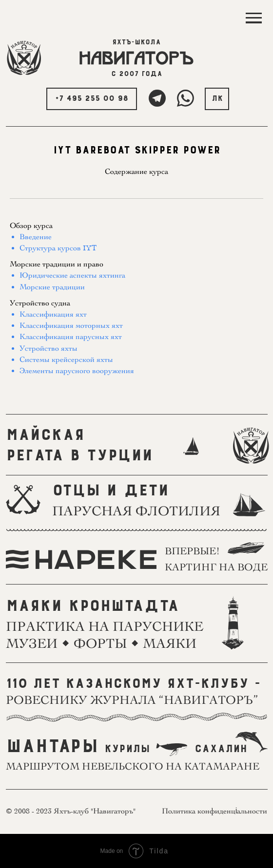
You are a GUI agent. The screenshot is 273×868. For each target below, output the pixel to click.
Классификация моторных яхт (71, 325)
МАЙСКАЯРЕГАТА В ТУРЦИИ (79, 445)
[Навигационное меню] (254, 18)
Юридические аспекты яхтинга (72, 275)
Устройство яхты (49, 348)
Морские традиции (52, 287)
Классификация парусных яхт (71, 337)
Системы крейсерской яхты (66, 359)
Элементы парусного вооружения (77, 371)
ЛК (217, 99)
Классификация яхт (53, 314)
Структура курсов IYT (58, 248)
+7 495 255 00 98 (92, 99)
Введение (36, 237)
